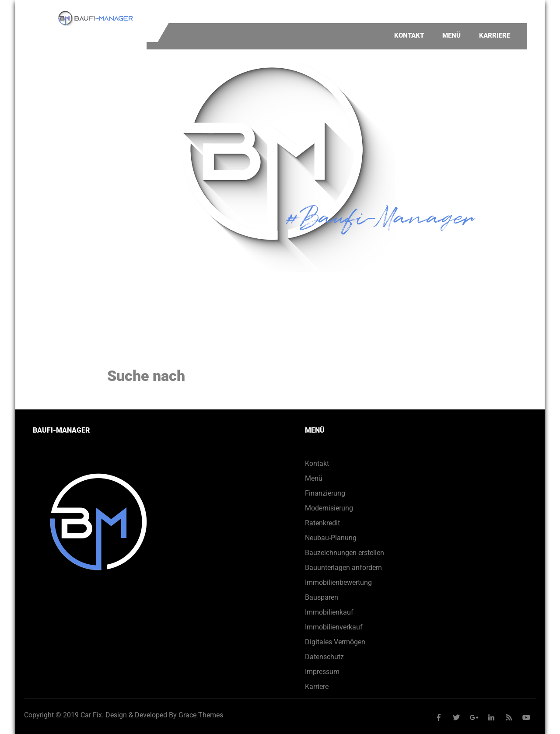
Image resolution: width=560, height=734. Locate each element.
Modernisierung (329, 508)
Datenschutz (324, 657)
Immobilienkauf (329, 612)
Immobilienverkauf (334, 627)
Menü (451, 35)
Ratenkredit (322, 523)
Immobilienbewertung (338, 582)
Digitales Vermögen (335, 642)
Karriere (495, 35)
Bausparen (322, 597)
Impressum (322, 672)
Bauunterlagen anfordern (343, 568)
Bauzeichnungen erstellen (345, 553)
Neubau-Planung (331, 538)
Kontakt (409, 35)
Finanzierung (325, 493)
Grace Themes (201, 715)
